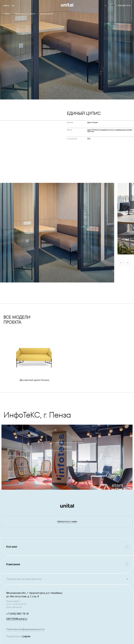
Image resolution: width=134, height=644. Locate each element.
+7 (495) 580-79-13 (17, 614)
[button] (121, 263)
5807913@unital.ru (17, 619)
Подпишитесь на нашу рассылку (24, 579)
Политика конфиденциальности (25, 629)
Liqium (26, 636)
